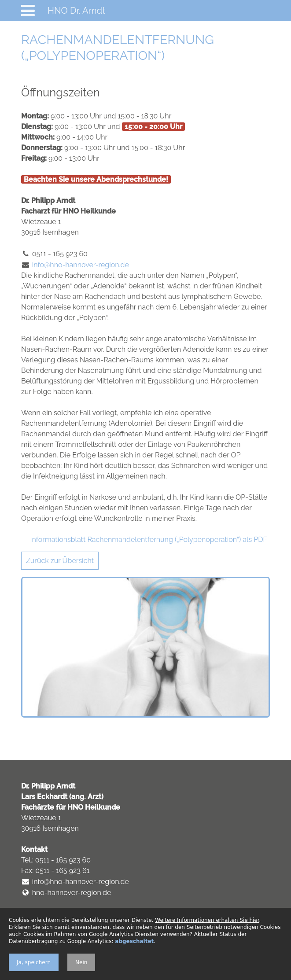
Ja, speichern (34, 962)
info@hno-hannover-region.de (81, 265)
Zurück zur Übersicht (60, 561)
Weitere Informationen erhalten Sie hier (207, 920)
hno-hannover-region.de (72, 893)
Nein (81, 962)
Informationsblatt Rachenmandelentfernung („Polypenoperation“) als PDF (149, 540)
